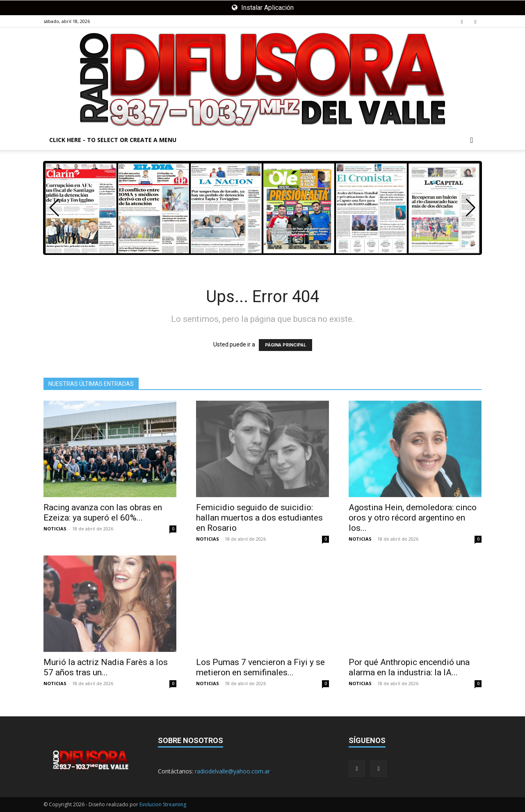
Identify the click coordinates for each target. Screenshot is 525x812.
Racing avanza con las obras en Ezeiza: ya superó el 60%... (103, 513)
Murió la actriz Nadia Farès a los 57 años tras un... (106, 667)
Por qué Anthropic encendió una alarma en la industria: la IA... (409, 667)
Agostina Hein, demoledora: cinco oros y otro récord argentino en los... (413, 518)
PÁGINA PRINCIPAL (285, 345)
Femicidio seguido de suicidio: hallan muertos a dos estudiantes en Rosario (259, 518)
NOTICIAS (55, 529)
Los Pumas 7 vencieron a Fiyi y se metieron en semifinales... (260, 667)
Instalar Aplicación (263, 8)
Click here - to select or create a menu (113, 140)
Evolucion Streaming (163, 804)
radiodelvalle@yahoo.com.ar (232, 771)
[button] (472, 141)
